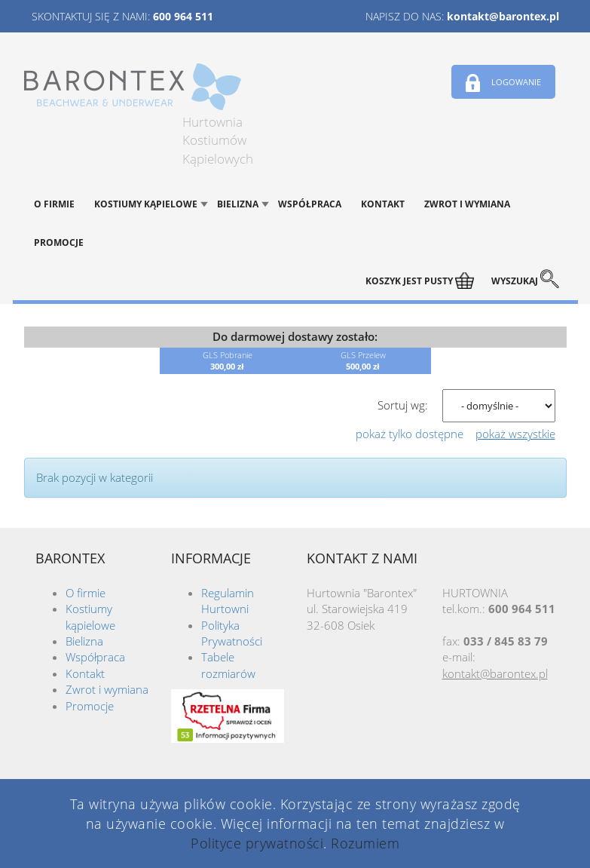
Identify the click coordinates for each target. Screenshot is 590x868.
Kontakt (383, 204)
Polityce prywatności (257, 843)
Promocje (59, 242)
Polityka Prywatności (232, 633)
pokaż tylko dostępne (410, 434)
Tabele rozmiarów (228, 665)
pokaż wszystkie (515, 434)
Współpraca (310, 204)
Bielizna (238, 204)
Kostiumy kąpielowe (146, 204)
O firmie (54, 204)
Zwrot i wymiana (467, 204)
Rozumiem (365, 843)
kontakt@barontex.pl (503, 16)
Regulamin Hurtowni (228, 601)
